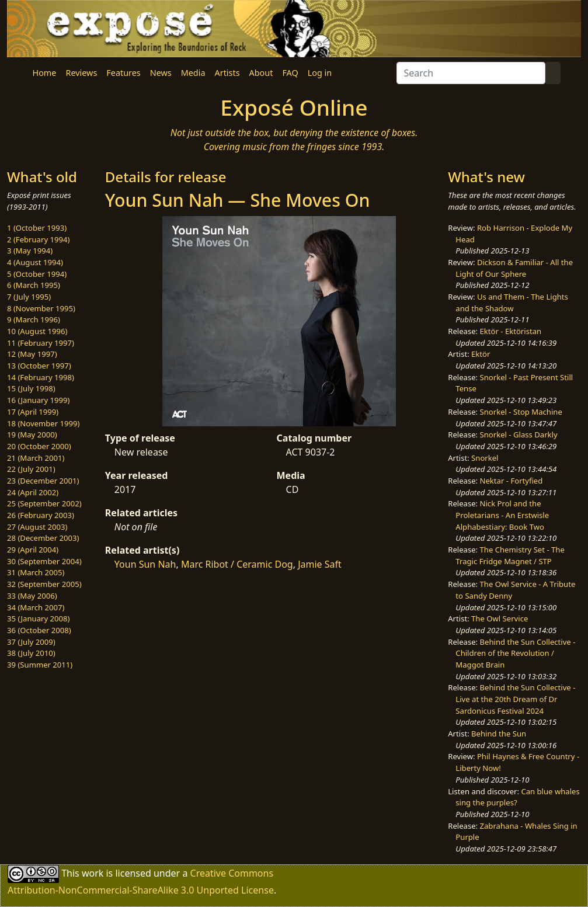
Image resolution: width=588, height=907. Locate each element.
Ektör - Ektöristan (511, 331)
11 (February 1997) (41, 343)
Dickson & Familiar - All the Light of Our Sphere (514, 268)
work (93, 873)
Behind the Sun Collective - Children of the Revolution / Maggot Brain (515, 653)
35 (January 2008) (38, 618)
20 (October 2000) (39, 446)
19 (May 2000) (32, 435)
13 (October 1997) (39, 366)
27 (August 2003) (37, 527)
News (161, 73)
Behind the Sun (499, 734)
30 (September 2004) (44, 561)
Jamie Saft (320, 564)
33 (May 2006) (32, 596)
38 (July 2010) (31, 653)
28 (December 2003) (43, 538)
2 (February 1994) (38, 239)
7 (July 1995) (29, 297)
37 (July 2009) (31, 642)
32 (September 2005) (44, 584)
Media (193, 73)
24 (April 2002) (33, 492)
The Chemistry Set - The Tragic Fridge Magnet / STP (510, 555)
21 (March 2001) (36, 458)
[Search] (471, 73)
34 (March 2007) (36, 607)
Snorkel (485, 458)
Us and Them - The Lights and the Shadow (512, 303)
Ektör (481, 354)
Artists (227, 73)
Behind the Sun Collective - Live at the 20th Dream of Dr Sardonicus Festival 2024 (515, 699)
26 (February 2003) (41, 515)
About (261, 73)
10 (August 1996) (37, 331)
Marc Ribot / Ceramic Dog (237, 564)
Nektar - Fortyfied (512, 481)
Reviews (81, 73)
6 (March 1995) (34, 285)
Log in (320, 73)
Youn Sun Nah (145, 564)
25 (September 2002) (44, 503)
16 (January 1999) (38, 400)
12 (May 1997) (32, 354)
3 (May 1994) (30, 251)
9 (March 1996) (34, 319)
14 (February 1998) (41, 377)
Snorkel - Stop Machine (521, 412)
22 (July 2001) (31, 469)
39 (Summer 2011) (40, 665)
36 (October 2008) (39, 630)
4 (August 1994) (35, 262)
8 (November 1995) (41, 308)
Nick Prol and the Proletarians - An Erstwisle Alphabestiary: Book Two (502, 515)
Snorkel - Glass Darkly (519, 435)
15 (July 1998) (31, 388)
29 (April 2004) (33, 550)
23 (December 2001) (43, 481)
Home (45, 73)
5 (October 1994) (37, 274)
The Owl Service (500, 618)
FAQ (290, 73)
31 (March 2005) (36, 572)
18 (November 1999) (44, 423)
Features (123, 73)
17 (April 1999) (33, 412)
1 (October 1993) (37, 228)
